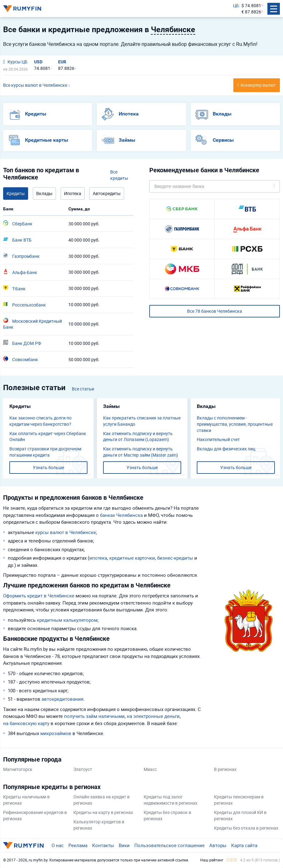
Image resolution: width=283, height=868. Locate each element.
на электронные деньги (153, 716)
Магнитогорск (18, 769)
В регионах (225, 769)
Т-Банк (14, 288)
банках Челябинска (121, 515)
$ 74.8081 (251, 5)
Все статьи (83, 389)
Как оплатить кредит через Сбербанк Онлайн (48, 436)
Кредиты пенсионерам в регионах (239, 800)
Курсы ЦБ (15, 62)
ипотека (98, 558)
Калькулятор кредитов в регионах (99, 825)
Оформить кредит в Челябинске (39, 596)
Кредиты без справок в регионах (167, 815)
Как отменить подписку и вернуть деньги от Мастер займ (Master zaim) (141, 452)
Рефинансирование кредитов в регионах (35, 815)
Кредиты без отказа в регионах (246, 828)
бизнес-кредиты (175, 558)
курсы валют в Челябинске (66, 532)
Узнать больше (48, 467)
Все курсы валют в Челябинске (35, 85)
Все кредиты (119, 175)
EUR (62, 62)
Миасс (150, 769)
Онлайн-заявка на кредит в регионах (102, 800)
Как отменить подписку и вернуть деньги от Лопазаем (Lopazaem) (138, 436)
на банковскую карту (26, 723)
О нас (58, 845)
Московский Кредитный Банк (32, 324)
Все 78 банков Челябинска (215, 311)
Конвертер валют (258, 85)
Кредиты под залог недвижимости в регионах (171, 800)
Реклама (78, 845)
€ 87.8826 (251, 12)
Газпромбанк (21, 256)
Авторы (218, 845)
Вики (124, 845)
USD (38, 62)
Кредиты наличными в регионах (26, 800)
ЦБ (236, 5)
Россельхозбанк (25, 305)
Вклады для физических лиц (226, 449)
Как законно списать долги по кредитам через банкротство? (40, 421)
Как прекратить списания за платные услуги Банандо (142, 421)
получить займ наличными (94, 716)
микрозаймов (56, 733)
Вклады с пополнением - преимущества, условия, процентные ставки (235, 424)
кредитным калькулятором (67, 620)
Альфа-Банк (20, 272)
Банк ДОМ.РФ (22, 343)
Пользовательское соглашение (169, 845)
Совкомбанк (21, 359)
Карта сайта (244, 845)
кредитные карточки (132, 558)
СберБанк (18, 223)
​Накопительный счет (218, 439)
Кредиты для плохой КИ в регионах (240, 815)
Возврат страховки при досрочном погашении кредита (45, 452)
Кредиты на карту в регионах (103, 812)
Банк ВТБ (17, 240)
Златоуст (83, 769)
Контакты (103, 845)
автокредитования (62, 699)
